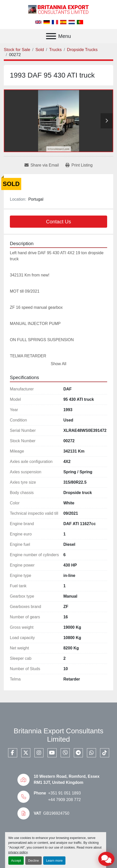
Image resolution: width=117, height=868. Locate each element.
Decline (33, 861)
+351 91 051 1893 (64, 793)
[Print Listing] (79, 165)
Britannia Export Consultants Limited (58, 735)
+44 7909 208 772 (64, 800)
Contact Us (58, 222)
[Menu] (51, 36)
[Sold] (40, 50)
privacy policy (18, 852)
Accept (16, 861)
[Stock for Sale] (17, 50)
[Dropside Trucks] (82, 50)
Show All (58, 364)
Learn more (54, 861)
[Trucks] (55, 50)
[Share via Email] (42, 165)
